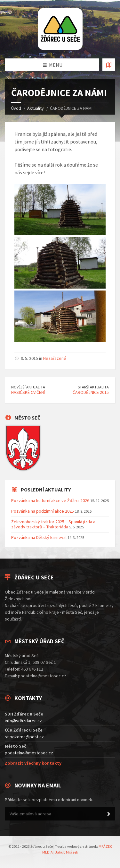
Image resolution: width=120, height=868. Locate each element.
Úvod (16, 108)
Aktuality (36, 108)
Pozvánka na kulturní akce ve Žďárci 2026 (50, 500)
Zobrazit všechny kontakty (33, 763)
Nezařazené (55, 358)
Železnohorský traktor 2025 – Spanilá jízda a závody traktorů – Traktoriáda (53, 524)
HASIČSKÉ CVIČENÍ (28, 392)
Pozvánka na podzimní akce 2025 (43, 511)
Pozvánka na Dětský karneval (39, 537)
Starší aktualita (93, 387)
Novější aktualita (28, 387)
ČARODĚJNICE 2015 (91, 392)
